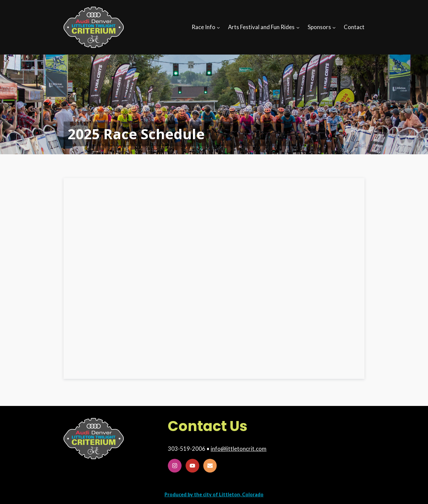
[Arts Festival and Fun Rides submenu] (298, 27)
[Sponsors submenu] (334, 27)
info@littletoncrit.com (239, 449)
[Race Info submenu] (218, 27)
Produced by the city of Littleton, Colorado (214, 494)
